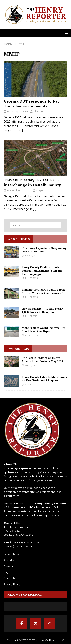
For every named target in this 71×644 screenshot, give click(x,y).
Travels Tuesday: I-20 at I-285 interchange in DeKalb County (32, 182)
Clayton (38, 111)
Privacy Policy (12, 584)
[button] (66, 33)
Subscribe (10, 566)
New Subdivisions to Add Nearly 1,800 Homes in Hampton (43, 310)
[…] (24, 130)
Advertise (10, 560)
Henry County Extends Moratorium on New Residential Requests (44, 379)
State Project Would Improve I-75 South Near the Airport (44, 329)
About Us (9, 578)
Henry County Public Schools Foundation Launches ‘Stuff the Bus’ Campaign (42, 271)
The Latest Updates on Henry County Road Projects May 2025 (42, 359)
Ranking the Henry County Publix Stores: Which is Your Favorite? (43, 291)
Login (7, 572)
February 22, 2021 (18, 111)
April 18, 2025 (31, 385)
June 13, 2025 (31, 256)
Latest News (11, 554)
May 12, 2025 (31, 365)
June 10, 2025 (31, 335)
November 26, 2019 (19, 190)
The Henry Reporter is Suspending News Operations (44, 250)
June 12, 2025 (31, 297)
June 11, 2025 (31, 316)
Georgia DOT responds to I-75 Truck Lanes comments (32, 104)
